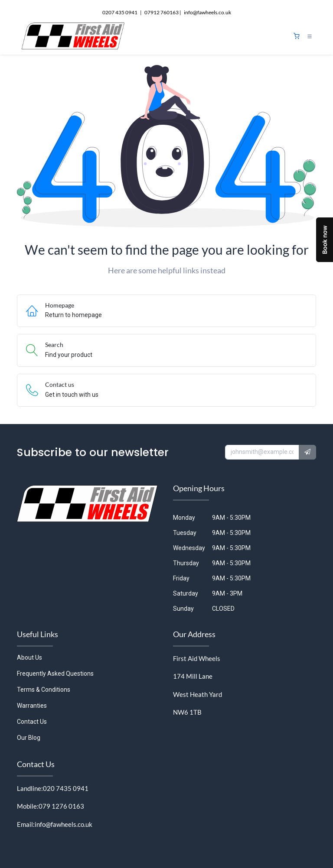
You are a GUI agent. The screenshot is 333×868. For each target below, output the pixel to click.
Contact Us (32, 722)
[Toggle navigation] (310, 36)
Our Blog (29, 738)
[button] (307, 452)
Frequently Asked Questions (55, 674)
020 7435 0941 (66, 788)
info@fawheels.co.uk (64, 824)
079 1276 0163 (61, 806)
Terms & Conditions (44, 690)
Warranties (32, 706)
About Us (29, 657)
